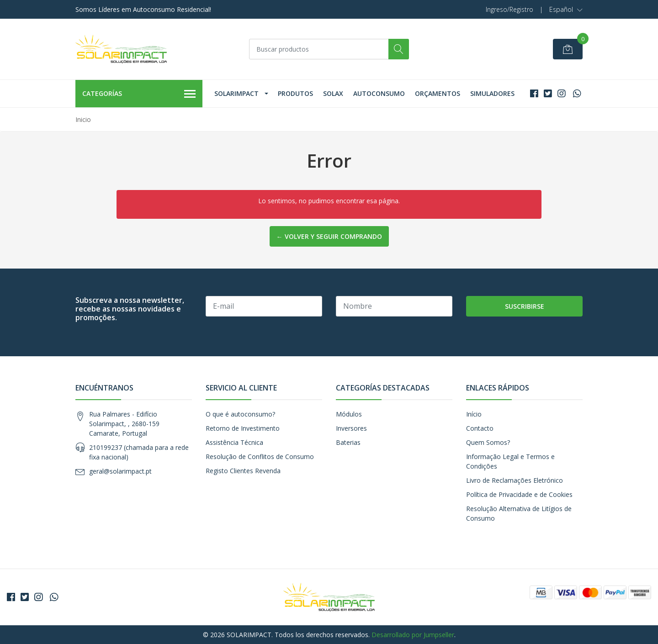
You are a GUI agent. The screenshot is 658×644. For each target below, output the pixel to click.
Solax (333, 93)
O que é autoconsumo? (240, 414)
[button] (566, 10)
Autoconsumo (379, 93)
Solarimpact (236, 93)
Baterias (348, 442)
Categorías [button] (139, 94)
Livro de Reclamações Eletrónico (515, 480)
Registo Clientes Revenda (243, 471)
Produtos (295, 93)
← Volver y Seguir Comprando (329, 236)
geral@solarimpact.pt (120, 471)
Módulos (349, 414)
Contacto (480, 428)
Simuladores (492, 93)
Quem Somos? (488, 442)
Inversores (351, 428)
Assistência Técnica (234, 442)
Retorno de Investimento (243, 428)
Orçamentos (438, 93)
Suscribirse (525, 306)
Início (474, 414)
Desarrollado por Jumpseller (413, 635)
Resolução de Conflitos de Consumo (260, 457)
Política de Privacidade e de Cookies (519, 494)
